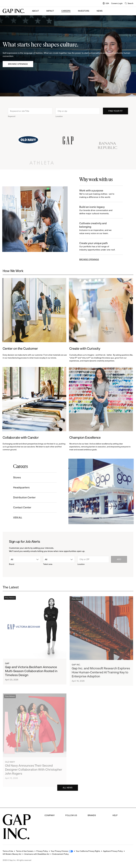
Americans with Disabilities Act (37, 854)
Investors (84, 11)
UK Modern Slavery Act (12, 854)
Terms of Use (8, 851)
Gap (7, 666)
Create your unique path (99, 247)
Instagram (70, 825)
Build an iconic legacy (99, 210)
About (35, 11)
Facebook (70, 815)
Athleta (91, 830)
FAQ (114, 815)
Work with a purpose (99, 194)
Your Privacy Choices (59, 851)
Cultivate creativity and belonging (99, 228)
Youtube (69, 830)
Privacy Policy (42, 851)
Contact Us (118, 825)
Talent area (48, 564)
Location (59, 118)
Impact (50, 11)
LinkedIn (69, 835)
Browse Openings (18, 64)
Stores (16, 477)
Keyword (12, 118)
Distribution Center (23, 497)
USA (106, 4)
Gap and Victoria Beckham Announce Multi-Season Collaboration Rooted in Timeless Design (31, 674)
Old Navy (92, 815)
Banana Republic (96, 825)
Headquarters (20, 487)
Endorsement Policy (60, 854)
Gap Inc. (76, 671)
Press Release (10, 601)
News (100, 11)
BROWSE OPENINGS (90, 259)
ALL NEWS (68, 789)
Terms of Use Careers (25, 851)
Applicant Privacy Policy (113, 851)
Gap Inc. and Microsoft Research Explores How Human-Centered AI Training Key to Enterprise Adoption (101, 679)
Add (119, 559)
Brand (12, 564)
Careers (66, 11)
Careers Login (117, 3)
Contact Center (21, 507)
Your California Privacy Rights (88, 851)
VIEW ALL (16, 517)
